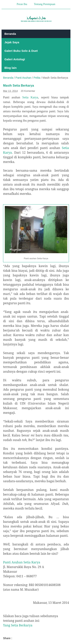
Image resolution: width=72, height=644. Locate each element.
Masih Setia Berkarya (19, 86)
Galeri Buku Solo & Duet (21, 51)
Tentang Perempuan (45, 4)
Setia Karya (30, 97)
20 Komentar (28, 91)
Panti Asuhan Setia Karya (22, 562)
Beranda (10, 34)
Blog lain (10, 68)
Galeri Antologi (15, 59)
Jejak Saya (12, 42)
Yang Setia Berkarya (18, 625)
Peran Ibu (22, 4)
